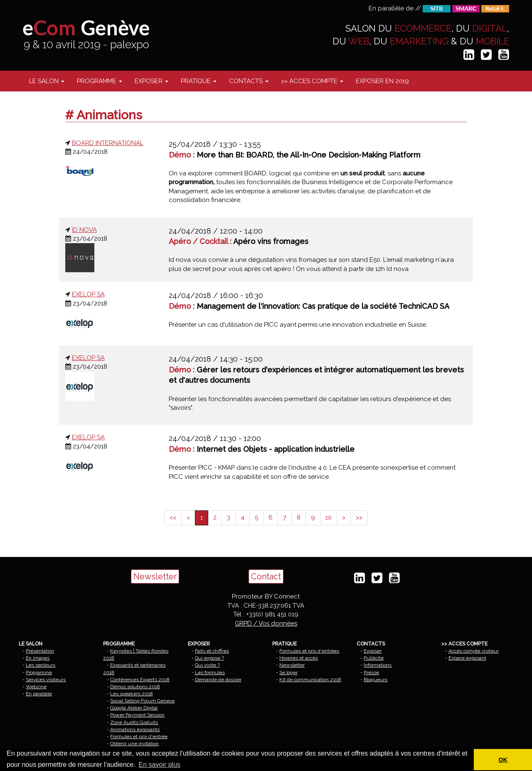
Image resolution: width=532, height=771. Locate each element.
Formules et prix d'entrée (139, 737)
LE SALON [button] (47, 81)
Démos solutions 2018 (135, 687)
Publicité (374, 658)
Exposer (373, 651)
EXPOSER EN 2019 (382, 81)
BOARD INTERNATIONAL (108, 143)
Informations (378, 665)
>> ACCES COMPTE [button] (312, 81)
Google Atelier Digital (134, 708)
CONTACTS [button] (249, 81)
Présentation (40, 651)
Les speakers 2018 (132, 694)
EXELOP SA (88, 294)
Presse (371, 672)
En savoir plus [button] (160, 765)
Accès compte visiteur (474, 651)
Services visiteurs (46, 680)
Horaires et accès (299, 658)
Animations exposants (135, 729)
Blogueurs (376, 680)
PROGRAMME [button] (100, 81)
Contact (266, 576)
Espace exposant (467, 658)
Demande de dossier (218, 680)
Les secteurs (41, 665)
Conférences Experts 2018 (140, 680)
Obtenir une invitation (134, 744)
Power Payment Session (137, 715)
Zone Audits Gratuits (134, 722)
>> (359, 517)
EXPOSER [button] (151, 81)
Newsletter (155, 576)
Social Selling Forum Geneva (142, 701)
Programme (39, 672)
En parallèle (39, 694)
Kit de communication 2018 (310, 680)
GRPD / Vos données (266, 623)
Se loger (288, 672)
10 (329, 517)
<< (173, 517)
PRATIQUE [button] (199, 81)
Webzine (36, 687)
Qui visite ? (207, 665)
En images (38, 658)
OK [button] (503, 760)
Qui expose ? (209, 658)
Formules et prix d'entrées (309, 651)
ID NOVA (84, 230)
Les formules (210, 672)
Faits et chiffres (212, 651)
